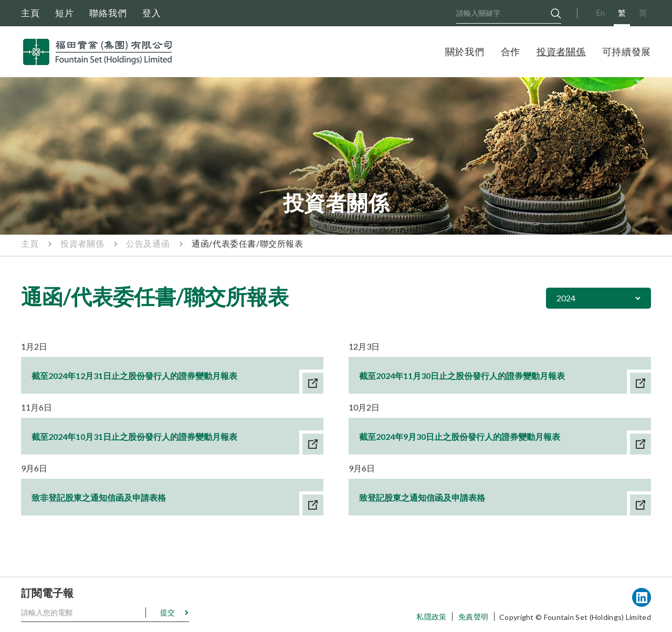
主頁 (30, 13)
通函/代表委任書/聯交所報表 (247, 243)
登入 (152, 13)
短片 (65, 13)
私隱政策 (431, 617)
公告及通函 (148, 243)
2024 (566, 298)
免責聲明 (473, 617)
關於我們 (465, 51)
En (600, 13)
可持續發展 (627, 51)
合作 (511, 51)
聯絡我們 (108, 13)
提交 (167, 612)
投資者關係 (561, 51)
